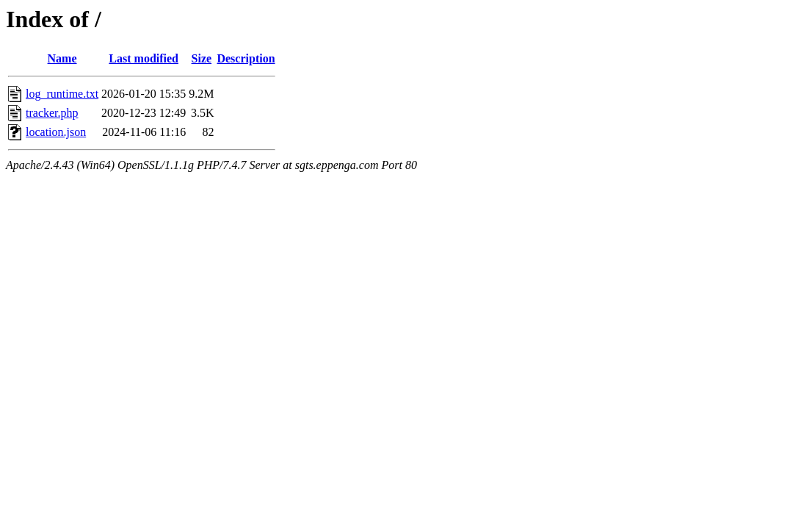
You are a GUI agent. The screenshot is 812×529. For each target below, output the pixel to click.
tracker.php (52, 113)
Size (202, 58)
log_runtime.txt (62, 94)
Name (62, 58)
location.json (56, 132)
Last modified (144, 58)
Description (246, 58)
